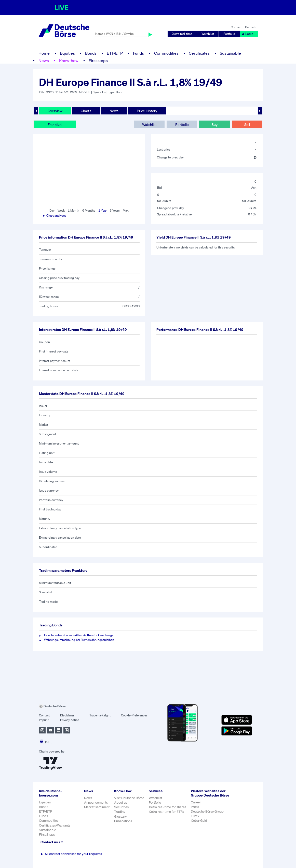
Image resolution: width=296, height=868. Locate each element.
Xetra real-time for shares (167, 807)
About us (121, 803)
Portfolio (229, 34)
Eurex (195, 816)
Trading (120, 812)
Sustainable (230, 53)
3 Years (115, 210)
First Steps (47, 835)
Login (247, 34)
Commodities (166, 53)
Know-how (69, 61)
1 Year (103, 210)
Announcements (96, 803)
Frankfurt (55, 124)
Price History (147, 111)
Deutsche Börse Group (207, 811)
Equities (67, 53)
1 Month (73, 210)
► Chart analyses (54, 216)
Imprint (44, 720)
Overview (55, 111)
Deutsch (251, 27)
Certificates (199, 53)
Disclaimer (67, 715)
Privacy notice (70, 720)
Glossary (120, 816)
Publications (123, 821)
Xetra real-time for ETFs (166, 812)
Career (196, 802)
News (44, 61)
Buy (214, 124)
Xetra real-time (182, 34)
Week (61, 210)
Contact (236, 27)
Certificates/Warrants (55, 825)
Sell (247, 124)
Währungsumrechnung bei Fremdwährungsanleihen (79, 640)
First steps (98, 61)
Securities (121, 807)
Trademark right (100, 715)
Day (52, 210)
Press (195, 807)
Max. (126, 210)
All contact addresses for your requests (71, 854)
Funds (138, 53)
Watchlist (208, 34)
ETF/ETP (115, 53)
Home (44, 53)
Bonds (91, 53)
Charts (86, 111)
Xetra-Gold (199, 821)
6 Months (89, 210)
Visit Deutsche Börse (129, 798)
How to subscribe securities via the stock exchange (79, 635)
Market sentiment (97, 807)
